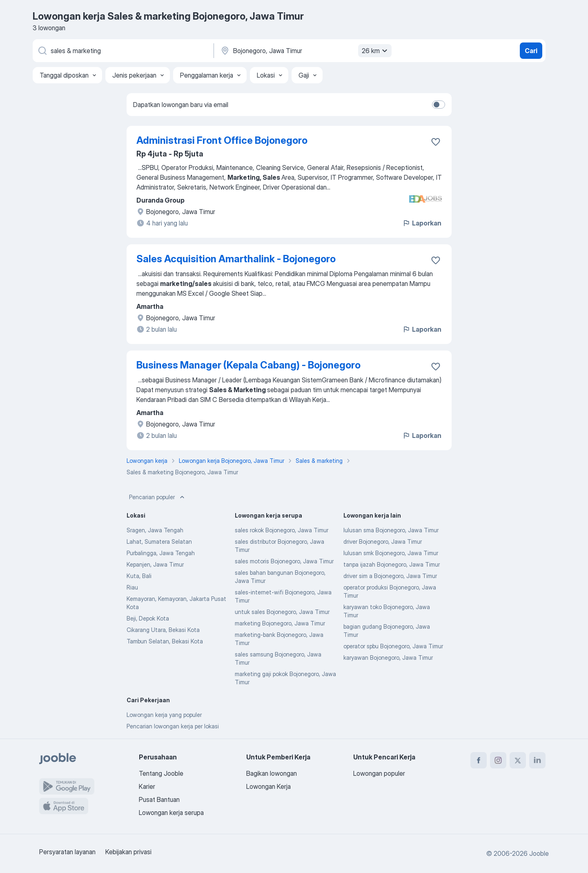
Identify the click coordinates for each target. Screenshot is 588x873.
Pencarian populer (158, 497)
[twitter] (518, 760)
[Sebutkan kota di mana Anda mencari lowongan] (305, 51)
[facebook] (479, 760)
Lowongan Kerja (268, 786)
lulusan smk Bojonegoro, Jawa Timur (391, 553)
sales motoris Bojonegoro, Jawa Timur (284, 561)
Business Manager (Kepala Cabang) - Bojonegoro (248, 365)
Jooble (539, 853)
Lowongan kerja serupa (171, 813)
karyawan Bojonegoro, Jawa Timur (388, 658)
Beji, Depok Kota (148, 618)
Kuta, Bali (139, 576)
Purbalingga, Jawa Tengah (161, 553)
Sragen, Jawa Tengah (155, 530)
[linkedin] (537, 760)
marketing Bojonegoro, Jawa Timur (280, 623)
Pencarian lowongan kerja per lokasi (173, 726)
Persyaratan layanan (67, 852)
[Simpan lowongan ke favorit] (436, 142)
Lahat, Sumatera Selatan (159, 541)
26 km (376, 51)
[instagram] (498, 760)
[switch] (439, 105)
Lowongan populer (379, 773)
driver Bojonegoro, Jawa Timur (383, 541)
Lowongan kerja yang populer (164, 715)
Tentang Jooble (161, 773)
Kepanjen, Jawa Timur (155, 564)
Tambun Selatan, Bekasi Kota (165, 641)
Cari (531, 51)
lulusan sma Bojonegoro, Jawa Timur (391, 530)
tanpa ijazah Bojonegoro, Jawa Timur (392, 564)
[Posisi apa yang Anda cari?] (122, 51)
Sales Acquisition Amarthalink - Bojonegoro (236, 259)
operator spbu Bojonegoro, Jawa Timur (393, 646)
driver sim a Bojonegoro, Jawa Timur (390, 576)
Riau (132, 587)
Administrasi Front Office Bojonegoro (222, 140)
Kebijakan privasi (128, 852)
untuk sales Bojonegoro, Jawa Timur (282, 612)
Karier (147, 786)
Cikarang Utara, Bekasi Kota (163, 630)
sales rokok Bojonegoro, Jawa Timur (282, 530)
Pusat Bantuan (159, 799)
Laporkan (422, 223)
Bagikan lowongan (272, 773)
